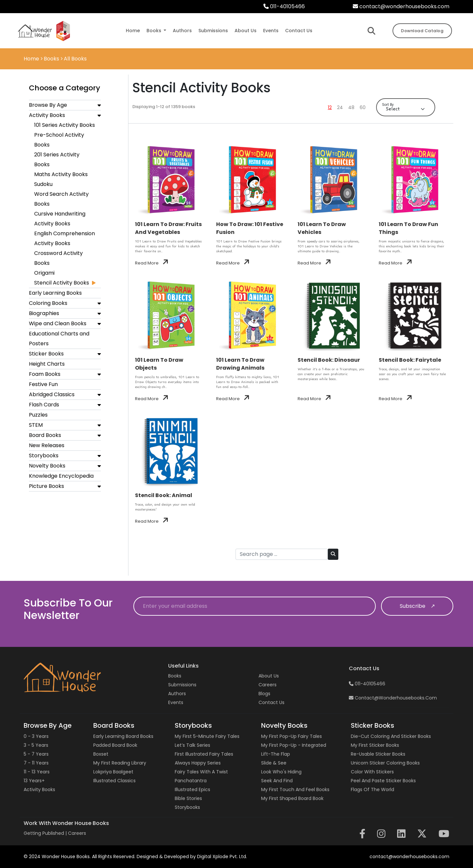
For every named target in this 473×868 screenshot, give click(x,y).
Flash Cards (44, 405)
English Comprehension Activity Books (65, 238)
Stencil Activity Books (62, 283)
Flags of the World (372, 789)
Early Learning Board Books (123, 736)
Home (133, 31)
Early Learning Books (55, 293)
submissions (213, 31)
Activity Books (47, 115)
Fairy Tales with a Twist (201, 772)
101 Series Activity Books (65, 125)
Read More (152, 263)
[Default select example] (406, 109)
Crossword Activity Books (58, 258)
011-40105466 (284, 6)
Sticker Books (46, 354)
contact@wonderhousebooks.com (401, 6)
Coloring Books (48, 303)
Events (176, 702)
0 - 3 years (36, 736)
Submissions (182, 685)
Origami (44, 273)
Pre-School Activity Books (59, 140)
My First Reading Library (120, 763)
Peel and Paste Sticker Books (383, 781)
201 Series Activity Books (57, 160)
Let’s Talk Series (192, 745)
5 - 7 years (36, 754)
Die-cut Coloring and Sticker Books (391, 736)
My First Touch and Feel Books (295, 789)
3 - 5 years (36, 745)
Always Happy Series (198, 763)
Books (175, 676)
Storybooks (44, 456)
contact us (299, 31)
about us (246, 31)
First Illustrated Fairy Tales (204, 754)
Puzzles (38, 415)
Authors (177, 694)
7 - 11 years (36, 763)
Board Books (45, 435)
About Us (269, 676)
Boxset (101, 754)
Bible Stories (188, 798)
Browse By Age (48, 105)
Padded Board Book (115, 745)
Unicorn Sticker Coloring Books (385, 763)
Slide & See (274, 763)
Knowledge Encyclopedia (61, 476)
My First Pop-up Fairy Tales (292, 736)
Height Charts (47, 364)
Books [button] (155, 31)
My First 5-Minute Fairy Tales (207, 736)
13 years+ (34, 781)
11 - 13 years (37, 772)
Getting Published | (46, 833)
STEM (36, 425)
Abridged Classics (52, 394)
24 (340, 107)
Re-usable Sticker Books (378, 754)
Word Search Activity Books (61, 199)
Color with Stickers (372, 772)
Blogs (264, 694)
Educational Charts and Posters (59, 339)
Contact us (271, 702)
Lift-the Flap (276, 754)
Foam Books (45, 374)
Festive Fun (43, 384)
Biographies (44, 313)
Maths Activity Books (61, 174)
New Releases (47, 445)
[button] (99, 105)
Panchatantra (191, 781)
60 (363, 107)
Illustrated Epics (192, 789)
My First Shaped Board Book (292, 798)
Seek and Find (277, 781)
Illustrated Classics (114, 781)
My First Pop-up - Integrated (294, 745)
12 (330, 107)
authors (182, 31)
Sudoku (43, 184)
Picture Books (46, 486)
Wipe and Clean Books (58, 323)
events (271, 31)
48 (351, 107)
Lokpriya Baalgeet (113, 772)
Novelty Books (47, 466)
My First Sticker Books (375, 745)
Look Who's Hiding (281, 772)
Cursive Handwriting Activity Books (60, 219)
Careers (268, 685)
